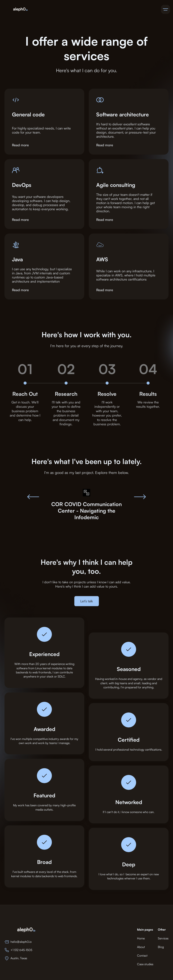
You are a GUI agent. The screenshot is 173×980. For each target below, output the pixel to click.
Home (141, 938)
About (141, 947)
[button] (166, 9)
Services (163, 938)
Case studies (145, 964)
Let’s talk (87, 604)
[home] (20, 9)
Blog (161, 947)
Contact (142, 956)
